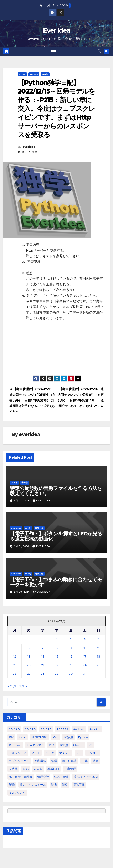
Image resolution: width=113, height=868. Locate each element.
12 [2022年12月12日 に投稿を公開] (15, 656)
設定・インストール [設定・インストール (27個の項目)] (33, 785)
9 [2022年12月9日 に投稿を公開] (71, 648)
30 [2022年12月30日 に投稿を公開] (71, 674)
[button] (99, 51)
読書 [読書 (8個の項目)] (54, 785)
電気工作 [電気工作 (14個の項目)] (79, 785)
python (34, 74)
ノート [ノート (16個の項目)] (36, 753)
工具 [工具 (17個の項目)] (85, 761)
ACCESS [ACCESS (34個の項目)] (62, 729)
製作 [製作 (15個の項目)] (12, 785)
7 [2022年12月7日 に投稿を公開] (43, 648)
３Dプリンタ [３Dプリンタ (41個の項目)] (17, 793)
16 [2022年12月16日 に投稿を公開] (71, 656)
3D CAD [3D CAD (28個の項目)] (46, 729)
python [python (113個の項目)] (83, 737)
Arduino (16, 528)
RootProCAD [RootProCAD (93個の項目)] (35, 745)
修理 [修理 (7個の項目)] (54, 761)
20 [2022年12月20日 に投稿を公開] (29, 665)
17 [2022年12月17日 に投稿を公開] (85, 656)
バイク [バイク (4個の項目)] (50, 753)
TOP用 (45, 74)
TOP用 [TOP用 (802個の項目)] (64, 745)
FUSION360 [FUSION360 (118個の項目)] (40, 737)
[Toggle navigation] (53, 52)
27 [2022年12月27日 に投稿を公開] (29, 674)
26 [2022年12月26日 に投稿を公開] (15, 674)
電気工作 (39, 528)
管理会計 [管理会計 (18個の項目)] (43, 777)
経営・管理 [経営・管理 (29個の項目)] (61, 777)
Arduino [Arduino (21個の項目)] (95, 729)
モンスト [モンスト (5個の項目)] (93, 753)
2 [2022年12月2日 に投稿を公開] (71, 639)
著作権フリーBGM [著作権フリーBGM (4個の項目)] (86, 777)
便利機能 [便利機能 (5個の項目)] (40, 761)
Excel (22, 74)
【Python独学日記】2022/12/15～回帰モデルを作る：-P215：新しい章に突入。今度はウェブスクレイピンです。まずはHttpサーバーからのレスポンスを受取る (56, 109)
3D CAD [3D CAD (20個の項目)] (30, 729)
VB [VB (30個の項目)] (91, 745)
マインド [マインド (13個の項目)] (65, 753)
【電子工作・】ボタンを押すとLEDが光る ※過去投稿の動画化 (58, 536)
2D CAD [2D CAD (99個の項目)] (14, 729)
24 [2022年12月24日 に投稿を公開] (85, 665)
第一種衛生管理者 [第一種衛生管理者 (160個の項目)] (21, 777)
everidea (29, 147)
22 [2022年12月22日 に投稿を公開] (57, 665)
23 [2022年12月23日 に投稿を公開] (71, 665)
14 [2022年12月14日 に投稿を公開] (43, 656)
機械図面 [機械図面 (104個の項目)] (53, 769)
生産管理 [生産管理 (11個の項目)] (70, 769)
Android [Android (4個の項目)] (79, 729)
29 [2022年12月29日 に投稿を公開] (57, 674)
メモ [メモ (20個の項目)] (79, 753)
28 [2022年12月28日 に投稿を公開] (43, 674)
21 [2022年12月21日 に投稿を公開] (43, 665)
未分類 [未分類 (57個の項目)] (38, 769)
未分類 (25, 483)
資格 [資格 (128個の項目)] (65, 785)
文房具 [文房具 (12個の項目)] (13, 769)
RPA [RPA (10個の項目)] (52, 745)
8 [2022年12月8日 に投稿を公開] (57, 648)
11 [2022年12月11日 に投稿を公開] (98, 648)
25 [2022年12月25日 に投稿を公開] (99, 665)
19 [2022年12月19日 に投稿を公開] (15, 665)
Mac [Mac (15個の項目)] (56, 737)
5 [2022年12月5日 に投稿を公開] (14, 648)
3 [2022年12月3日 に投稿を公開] (85, 639)
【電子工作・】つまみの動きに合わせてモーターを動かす (56, 582)
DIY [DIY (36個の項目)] (11, 737)
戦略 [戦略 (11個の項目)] (96, 761)
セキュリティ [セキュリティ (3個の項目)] (18, 753)
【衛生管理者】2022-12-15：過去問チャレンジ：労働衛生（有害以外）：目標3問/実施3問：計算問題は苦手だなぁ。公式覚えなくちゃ (32, 400)
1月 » (23, 686)
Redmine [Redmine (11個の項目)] (15, 745)
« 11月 (12, 686)
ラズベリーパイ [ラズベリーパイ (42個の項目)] (19, 761)
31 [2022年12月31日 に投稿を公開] (85, 674)
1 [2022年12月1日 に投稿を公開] (57, 639)
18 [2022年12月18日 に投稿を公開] (98, 656)
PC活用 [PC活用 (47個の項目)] (68, 737)
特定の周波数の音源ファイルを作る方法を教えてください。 (56, 491)
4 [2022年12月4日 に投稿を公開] (98, 639)
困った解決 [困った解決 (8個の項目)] (69, 761)
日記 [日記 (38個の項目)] (26, 769)
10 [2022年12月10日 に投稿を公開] (85, 648)
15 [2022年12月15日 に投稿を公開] (57, 656)
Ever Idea (57, 30)
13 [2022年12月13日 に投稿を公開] (29, 656)
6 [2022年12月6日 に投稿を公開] (29, 648)
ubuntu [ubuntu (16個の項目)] (78, 745)
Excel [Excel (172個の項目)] (22, 737)
